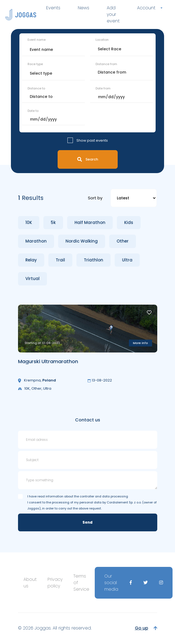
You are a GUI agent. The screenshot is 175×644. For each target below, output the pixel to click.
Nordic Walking (82, 241)
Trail (60, 260)
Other (123, 241)
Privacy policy (55, 583)
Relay (31, 260)
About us (30, 583)
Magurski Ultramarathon (48, 361)
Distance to (36, 88)
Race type (35, 64)
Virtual (32, 279)
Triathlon (94, 260)
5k (53, 222)
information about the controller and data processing (87, 496)
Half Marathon (90, 222)
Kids (129, 222)
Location (102, 40)
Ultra (127, 260)
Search (88, 159)
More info (140, 343)
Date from (103, 88)
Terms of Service (81, 583)
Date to (33, 111)
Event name (37, 40)
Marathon (36, 241)
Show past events (92, 140)
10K (29, 222)
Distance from (106, 64)
